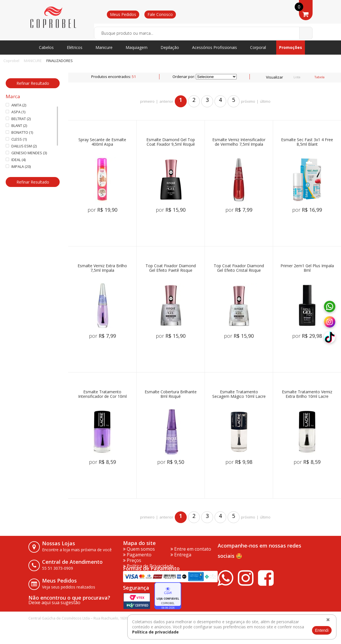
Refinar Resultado (33, 83)
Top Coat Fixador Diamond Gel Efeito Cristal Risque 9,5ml (239, 268)
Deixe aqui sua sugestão (54, 602)
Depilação (170, 47)
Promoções (291, 47)
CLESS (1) (16, 139)
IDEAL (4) (16, 160)
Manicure (104, 47)
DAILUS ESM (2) (21, 146)
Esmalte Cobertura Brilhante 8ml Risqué (171, 394)
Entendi (322, 630)
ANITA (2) (16, 105)
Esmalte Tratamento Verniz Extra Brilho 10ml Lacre (307, 394)
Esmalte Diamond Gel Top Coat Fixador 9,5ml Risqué (171, 142)
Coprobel (11, 61)
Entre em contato (191, 549)
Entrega (181, 555)
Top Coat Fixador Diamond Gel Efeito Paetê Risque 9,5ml (171, 268)
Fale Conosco (160, 14)
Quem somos (139, 549)
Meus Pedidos (123, 14)
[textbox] (203, 33)
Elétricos (75, 47)
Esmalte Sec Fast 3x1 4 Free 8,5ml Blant (307, 142)
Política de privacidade (155, 632)
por (102, 210)
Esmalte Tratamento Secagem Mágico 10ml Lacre (239, 394)
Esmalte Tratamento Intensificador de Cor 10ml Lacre (102, 394)
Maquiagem (137, 47)
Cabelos (46, 47)
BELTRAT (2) (18, 119)
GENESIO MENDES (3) (26, 153)
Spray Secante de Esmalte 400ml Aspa (102, 142)
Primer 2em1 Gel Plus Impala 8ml (307, 268)
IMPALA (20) (18, 167)
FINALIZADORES (60, 61)
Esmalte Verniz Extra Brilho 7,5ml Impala (102, 268)
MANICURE (33, 61)
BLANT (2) (16, 126)
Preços (132, 560)
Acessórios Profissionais (215, 47)
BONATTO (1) (19, 132)
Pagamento (137, 555)
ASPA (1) (15, 112)
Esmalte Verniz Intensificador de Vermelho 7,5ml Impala (239, 142)
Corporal (258, 47)
